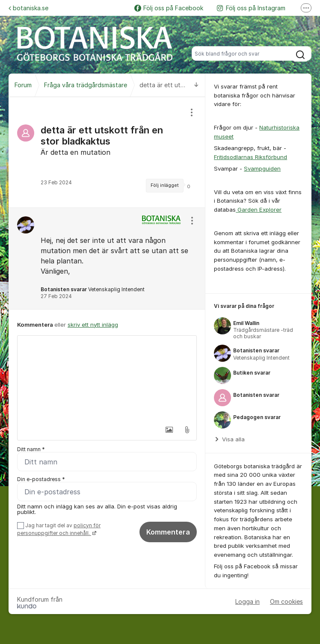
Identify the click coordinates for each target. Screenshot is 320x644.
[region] (107, 152)
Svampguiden (262, 168)
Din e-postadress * (41, 479)
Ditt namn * (31, 449)
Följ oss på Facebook (169, 8)
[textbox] (107, 378)
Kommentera (168, 532)
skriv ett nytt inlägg (93, 325)
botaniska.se (28, 8)
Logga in (247, 601)
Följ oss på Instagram (251, 8)
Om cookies (286, 601)
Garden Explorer (259, 210)
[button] (169, 430)
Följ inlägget (165, 185)
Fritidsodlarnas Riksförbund (250, 157)
